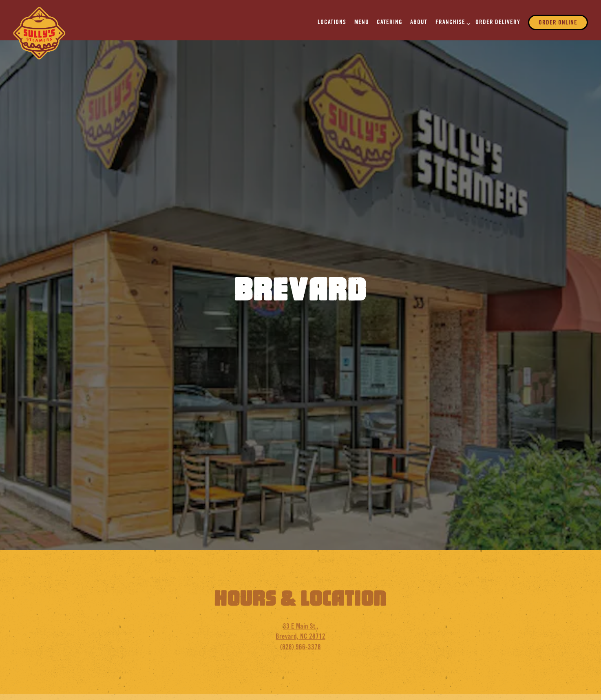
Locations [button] (332, 23)
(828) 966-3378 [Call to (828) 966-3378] (300, 627)
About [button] (419, 23)
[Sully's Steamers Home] (40, 33)
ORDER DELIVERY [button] (498, 23)
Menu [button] (362, 23)
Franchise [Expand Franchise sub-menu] (452, 22)
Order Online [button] (558, 23)
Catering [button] (390, 23)
